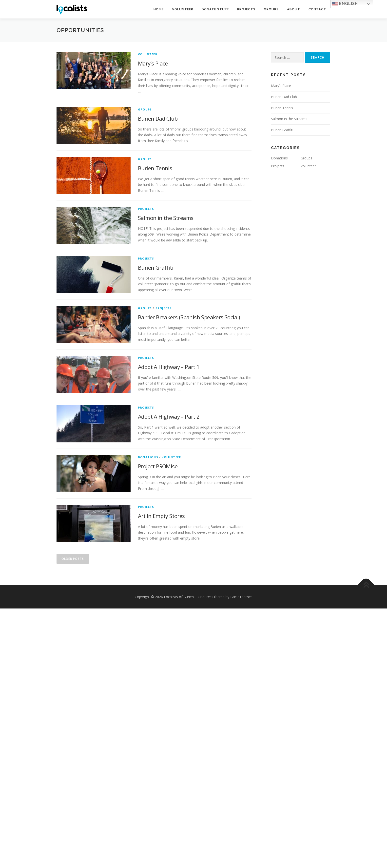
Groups (271, 9)
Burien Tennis (155, 168)
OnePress (205, 597)
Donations (148, 457)
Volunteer (183, 9)
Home (159, 9)
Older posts (73, 559)
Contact (317, 9)
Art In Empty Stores (161, 516)
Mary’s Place (153, 63)
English (345, 4)
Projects (246, 9)
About (294, 9)
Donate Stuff (215, 9)
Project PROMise (158, 466)
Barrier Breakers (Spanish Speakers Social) (189, 317)
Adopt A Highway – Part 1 (169, 367)
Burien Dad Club (158, 118)
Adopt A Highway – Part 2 (169, 416)
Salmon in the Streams (166, 218)
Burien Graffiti (156, 267)
